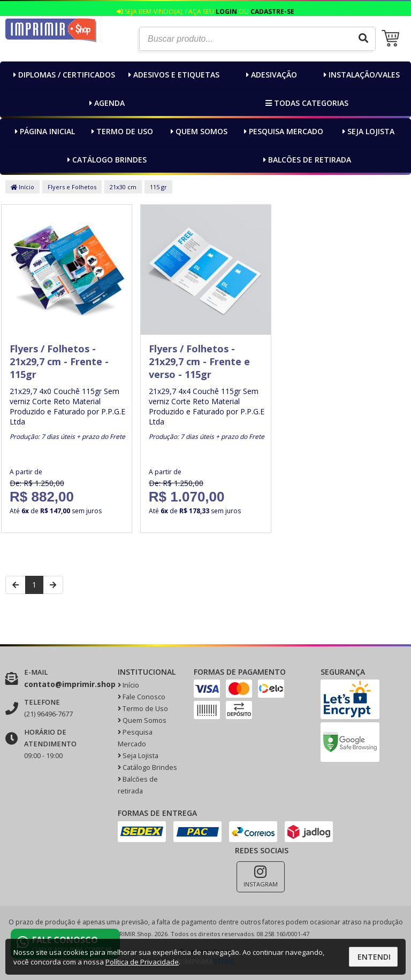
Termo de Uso (121, 131)
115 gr (158, 187)
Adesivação (270, 75)
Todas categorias (306, 103)
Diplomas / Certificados (63, 75)
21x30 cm (123, 187)
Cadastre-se (272, 11)
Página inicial (44, 131)
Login (226, 11)
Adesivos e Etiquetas (173, 75)
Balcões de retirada (306, 160)
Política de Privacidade (142, 962)
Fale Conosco (142, 697)
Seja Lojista (367, 131)
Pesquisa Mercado (282, 131)
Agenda (106, 103)
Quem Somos (198, 131)
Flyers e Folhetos (72, 187)
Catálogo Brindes (106, 160)
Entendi (374, 957)
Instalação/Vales (360, 75)
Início (22, 187)
